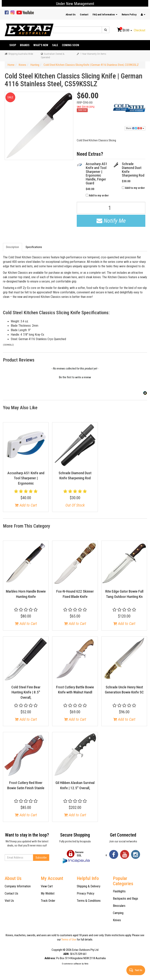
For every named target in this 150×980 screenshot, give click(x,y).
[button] (75, 377)
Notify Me (111, 221)
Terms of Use (69, 940)
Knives (117, 920)
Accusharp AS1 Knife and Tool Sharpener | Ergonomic (26, 478)
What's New (41, 45)
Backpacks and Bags (125, 899)
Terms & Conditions (89, 901)
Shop (13, 45)
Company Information (18, 886)
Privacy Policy (86, 893)
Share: (135, 128)
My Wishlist (48, 893)
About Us (71, 15)
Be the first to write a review (75, 377)
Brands (25, 45)
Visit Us (9, 901)
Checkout (140, 30)
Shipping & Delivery (89, 886)
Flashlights (119, 891)
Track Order (48, 901)
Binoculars (119, 906)
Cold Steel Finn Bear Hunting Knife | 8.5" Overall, (26, 692)
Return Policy (129, 15)
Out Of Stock (75, 505)
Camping (118, 913)
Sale (55, 45)
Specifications (34, 247)
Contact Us (11, 893)
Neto (86, 964)
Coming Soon (71, 45)
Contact (84, 15)
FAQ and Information (105, 15)
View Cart (47, 886)
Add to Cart (26, 505)
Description (12, 247)
